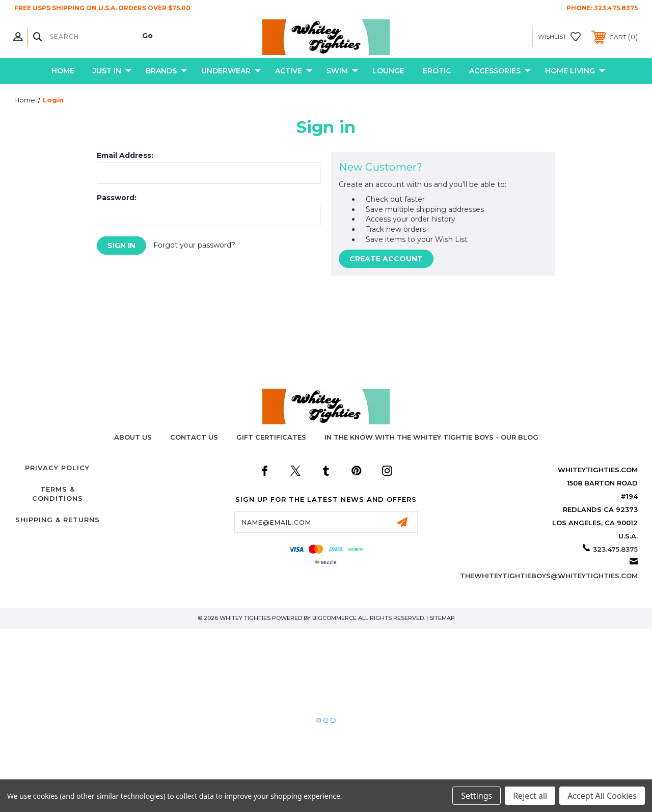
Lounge (388, 71)
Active (294, 71)
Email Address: (125, 155)
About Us (133, 437)
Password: (117, 198)
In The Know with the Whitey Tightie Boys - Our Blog (431, 437)
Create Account (386, 259)
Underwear (231, 71)
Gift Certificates (271, 437)
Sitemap (442, 618)
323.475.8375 (616, 8)
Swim (342, 71)
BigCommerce (334, 618)
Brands (166, 71)
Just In (112, 71)
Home (63, 71)
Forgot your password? (194, 245)
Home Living (575, 71)
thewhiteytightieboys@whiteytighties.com (549, 576)
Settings (477, 796)
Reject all (530, 796)
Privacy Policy (57, 468)
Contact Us (194, 437)
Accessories (500, 71)
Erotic (437, 71)
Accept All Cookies (602, 796)
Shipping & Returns (58, 520)
